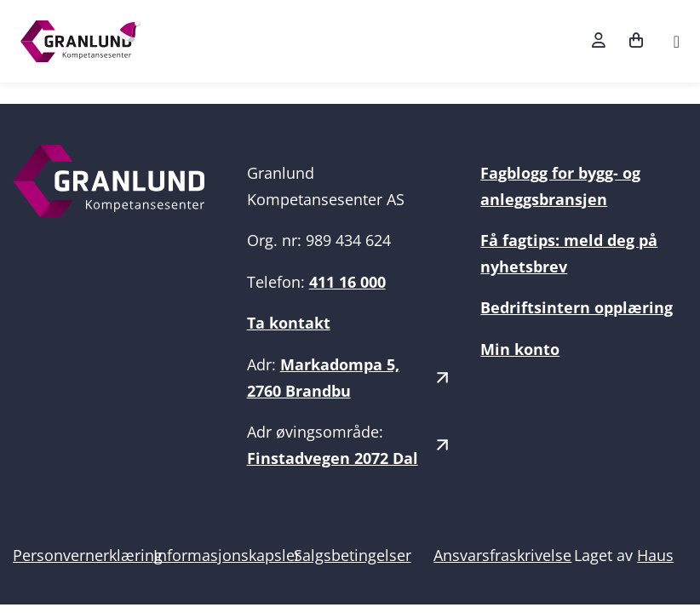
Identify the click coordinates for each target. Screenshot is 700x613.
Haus (655, 555)
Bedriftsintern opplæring (577, 307)
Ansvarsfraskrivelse (502, 555)
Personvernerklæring (88, 555)
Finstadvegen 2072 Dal (333, 458)
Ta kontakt (289, 323)
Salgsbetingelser (353, 555)
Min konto (520, 349)
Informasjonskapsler (227, 555)
